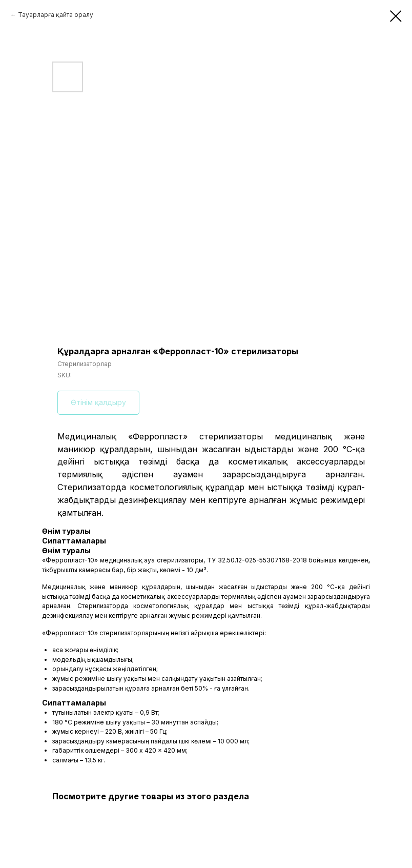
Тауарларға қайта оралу (56, 15)
